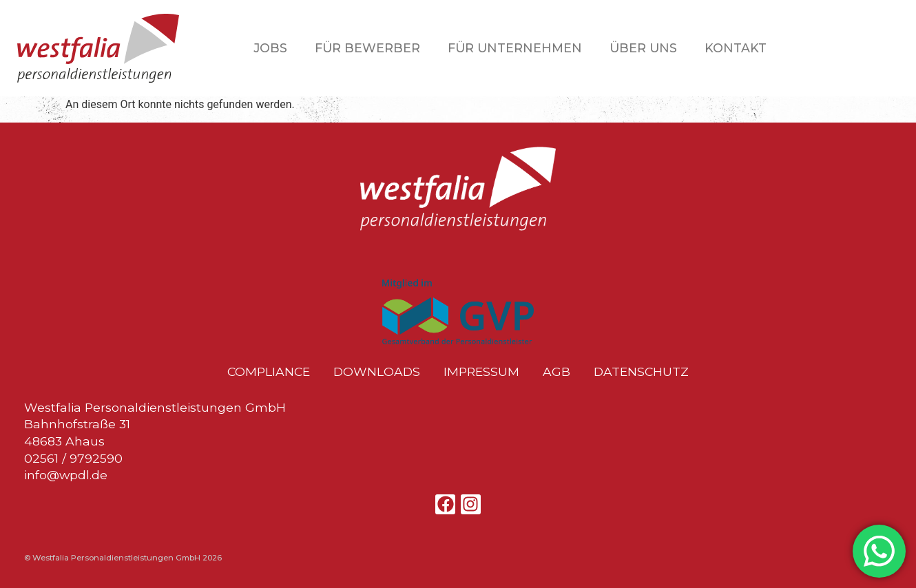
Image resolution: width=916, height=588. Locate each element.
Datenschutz (641, 372)
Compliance (269, 372)
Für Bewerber (367, 48)
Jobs (270, 48)
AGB (556, 372)
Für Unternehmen (515, 48)
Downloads (377, 372)
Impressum (481, 372)
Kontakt (736, 48)
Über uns (643, 48)
